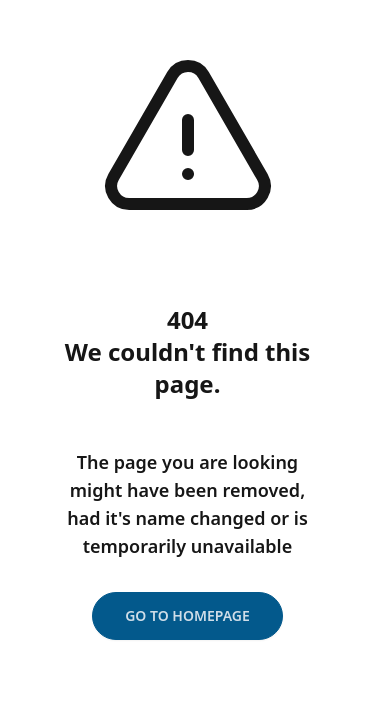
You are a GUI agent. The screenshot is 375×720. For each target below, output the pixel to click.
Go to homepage (187, 615)
